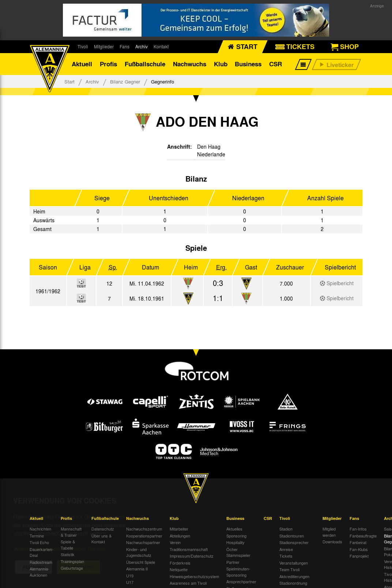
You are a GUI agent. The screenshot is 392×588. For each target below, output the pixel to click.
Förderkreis (180, 563)
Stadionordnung (293, 583)
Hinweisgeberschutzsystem (194, 576)
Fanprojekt (359, 556)
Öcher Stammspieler (238, 552)
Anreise (286, 549)
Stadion (286, 529)
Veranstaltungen (294, 563)
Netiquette (179, 569)
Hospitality (235, 542)
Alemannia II (137, 569)
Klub (221, 64)
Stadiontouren (292, 536)
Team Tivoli (289, 569)
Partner (233, 562)
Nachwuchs (190, 64)
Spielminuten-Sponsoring (238, 572)
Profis (108, 64)
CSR (276, 64)
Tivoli (83, 46)
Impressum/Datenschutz (192, 556)
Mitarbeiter (179, 529)
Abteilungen (180, 536)
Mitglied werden (329, 532)
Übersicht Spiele (141, 562)
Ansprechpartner (241, 581)
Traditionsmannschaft (189, 549)
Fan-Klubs (359, 549)
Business (248, 64)
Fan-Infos (358, 529)
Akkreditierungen (294, 576)
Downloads (332, 542)
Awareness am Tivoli (188, 583)
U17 (130, 582)
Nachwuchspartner (143, 542)
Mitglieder (104, 46)
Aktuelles (234, 529)
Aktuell (82, 64)
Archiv (142, 46)
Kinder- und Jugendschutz (139, 552)
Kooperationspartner (144, 536)
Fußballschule (145, 64)
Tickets (286, 556)
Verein (175, 542)
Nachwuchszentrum (144, 529)
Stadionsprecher (294, 542)
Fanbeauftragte (363, 536)
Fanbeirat (358, 542)
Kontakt (161, 46)
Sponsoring (236, 536)
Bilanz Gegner (125, 81)
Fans (125, 46)
